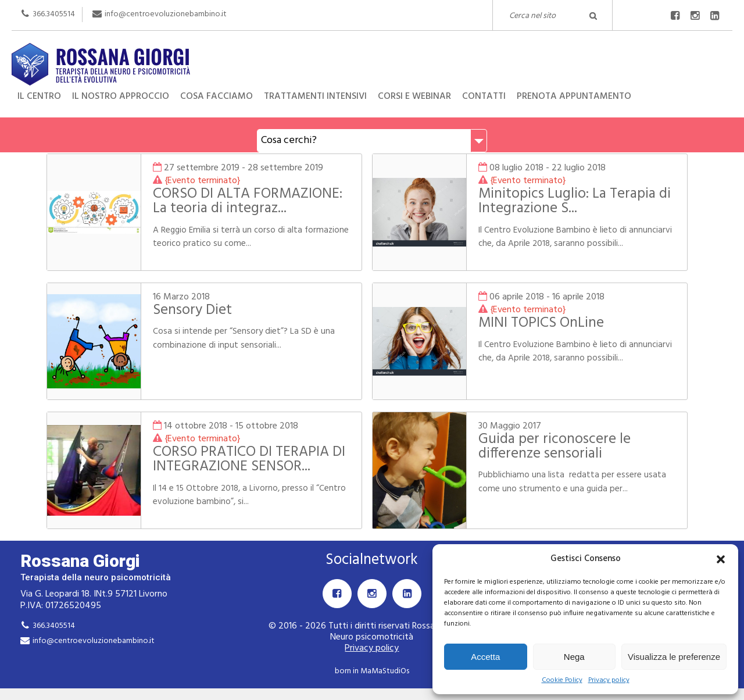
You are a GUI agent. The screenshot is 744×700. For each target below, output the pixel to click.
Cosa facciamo (217, 97)
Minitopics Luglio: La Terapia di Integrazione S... (575, 201)
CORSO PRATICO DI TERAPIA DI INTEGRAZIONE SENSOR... (249, 460)
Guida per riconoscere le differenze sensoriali (555, 447)
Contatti (484, 97)
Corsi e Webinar (414, 97)
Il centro (39, 97)
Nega (574, 657)
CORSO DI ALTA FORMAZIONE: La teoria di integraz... (248, 201)
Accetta (485, 657)
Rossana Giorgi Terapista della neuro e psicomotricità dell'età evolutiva (372, 53)
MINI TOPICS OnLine (541, 323)
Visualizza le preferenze (674, 657)
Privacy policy (609, 681)
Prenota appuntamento (574, 97)
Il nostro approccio (121, 97)
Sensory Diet (192, 310)
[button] (721, 559)
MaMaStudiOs (385, 671)
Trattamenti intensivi (315, 97)
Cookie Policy (562, 681)
